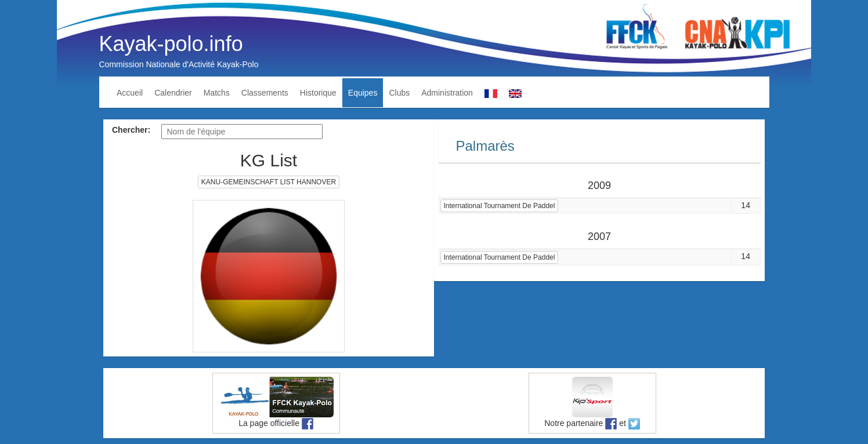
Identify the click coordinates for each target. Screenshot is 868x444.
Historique (318, 93)
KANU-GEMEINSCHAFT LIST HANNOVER (269, 182)
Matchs (217, 93)
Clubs (399, 93)
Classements (265, 93)
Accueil (130, 93)
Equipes (363, 93)
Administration (447, 93)
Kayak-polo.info (171, 44)
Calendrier (173, 93)
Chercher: (131, 130)
